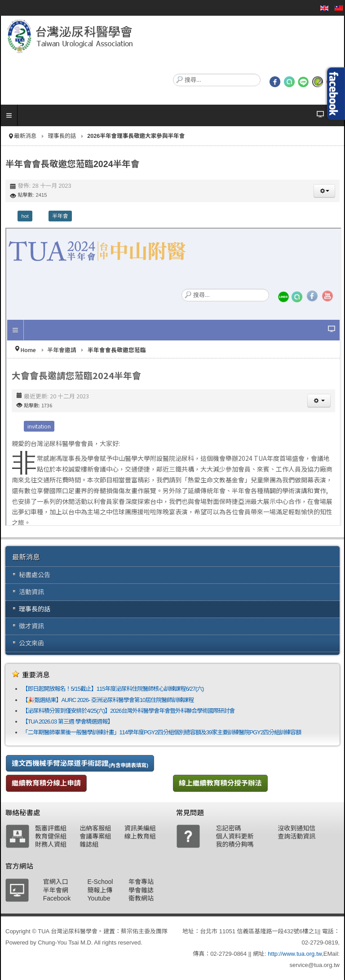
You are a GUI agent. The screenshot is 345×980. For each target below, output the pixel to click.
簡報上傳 (100, 890)
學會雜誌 (141, 890)
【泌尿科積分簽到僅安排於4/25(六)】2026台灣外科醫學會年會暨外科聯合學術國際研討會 (128, 711)
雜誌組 (89, 844)
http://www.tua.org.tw (295, 954)
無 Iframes (173, 377)
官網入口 (56, 882)
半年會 (60, 216)
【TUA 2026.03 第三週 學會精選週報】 (67, 722)
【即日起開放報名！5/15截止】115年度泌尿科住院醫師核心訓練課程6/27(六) (113, 689)
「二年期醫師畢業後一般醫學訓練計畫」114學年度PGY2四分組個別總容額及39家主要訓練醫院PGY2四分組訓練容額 (161, 732)
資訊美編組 (140, 828)
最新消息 (25, 136)
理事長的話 (62, 136)
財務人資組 (51, 844)
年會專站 (141, 882)
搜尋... (173, 74)
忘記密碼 (228, 828)
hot (25, 216)
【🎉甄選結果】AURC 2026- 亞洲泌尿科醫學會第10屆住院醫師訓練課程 (108, 700)
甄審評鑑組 (51, 828)
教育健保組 (51, 836)
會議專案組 (95, 836)
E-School (100, 882)
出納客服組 (95, 828)
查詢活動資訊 (296, 836)
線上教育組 (140, 836)
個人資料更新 (234, 836)
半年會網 (56, 890)
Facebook (57, 898)
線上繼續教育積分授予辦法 (220, 783)
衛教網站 (141, 898)
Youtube (99, 898)
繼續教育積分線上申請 (46, 783)
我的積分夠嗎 (234, 844)
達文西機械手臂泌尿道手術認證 (80, 764)
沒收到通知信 (296, 828)
